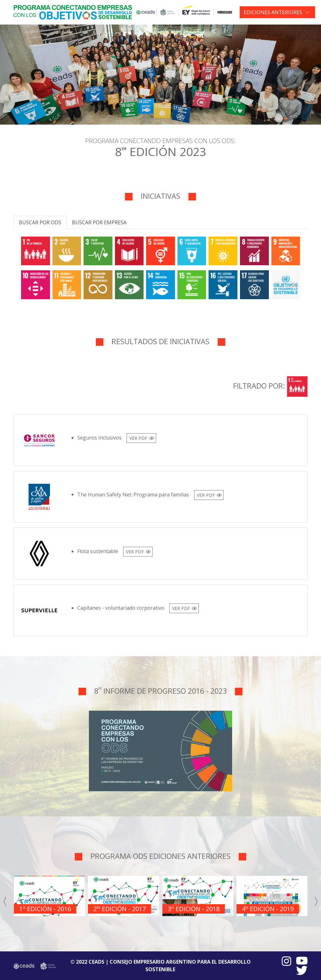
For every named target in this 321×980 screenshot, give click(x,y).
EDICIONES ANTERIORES (273, 12)
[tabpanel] (160, 267)
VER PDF (138, 438)
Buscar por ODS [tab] (40, 222)
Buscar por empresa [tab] (99, 222)
